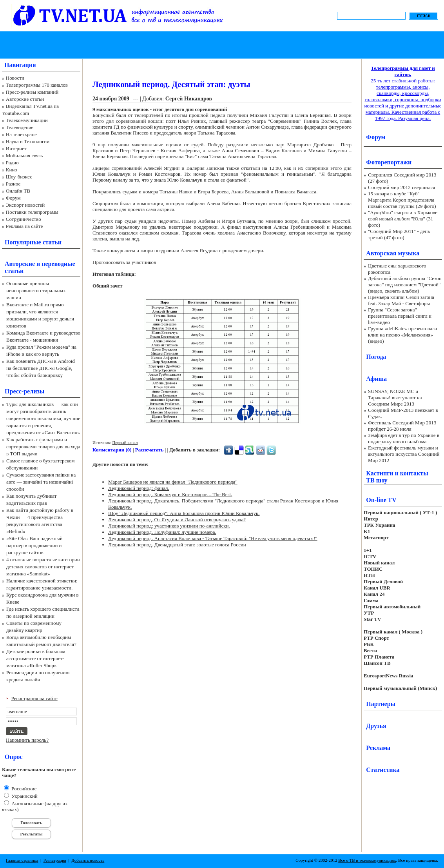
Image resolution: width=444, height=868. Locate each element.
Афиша (376, 379)
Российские (23, 789)
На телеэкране (21, 134)
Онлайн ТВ (18, 191)
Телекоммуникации (27, 120)
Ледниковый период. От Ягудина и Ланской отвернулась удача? (177, 520)
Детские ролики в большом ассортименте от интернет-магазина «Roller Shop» (36, 658)
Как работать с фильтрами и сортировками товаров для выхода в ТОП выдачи (43, 447)
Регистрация (55, 860)
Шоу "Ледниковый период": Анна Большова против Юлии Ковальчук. (184, 513)
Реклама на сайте (24, 226)
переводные (58, 264)
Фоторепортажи (389, 162)
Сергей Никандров (189, 99)
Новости (15, 78)
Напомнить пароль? (27, 740)
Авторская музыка (393, 253)
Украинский (24, 796)
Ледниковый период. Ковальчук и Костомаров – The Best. (170, 494)
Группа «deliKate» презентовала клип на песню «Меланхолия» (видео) (402, 335)
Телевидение (20, 127)
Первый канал (125, 442)
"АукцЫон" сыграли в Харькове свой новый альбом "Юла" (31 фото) (403, 219)
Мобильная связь (24, 156)
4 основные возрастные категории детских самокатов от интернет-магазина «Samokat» (43, 567)
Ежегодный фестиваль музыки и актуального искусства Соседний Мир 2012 (404, 454)
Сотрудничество (24, 219)
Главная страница (22, 860)
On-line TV (381, 500)
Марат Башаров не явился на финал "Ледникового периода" (173, 482)
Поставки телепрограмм (32, 212)
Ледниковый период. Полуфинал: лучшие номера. (162, 532)
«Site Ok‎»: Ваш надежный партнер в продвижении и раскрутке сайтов (34, 545)
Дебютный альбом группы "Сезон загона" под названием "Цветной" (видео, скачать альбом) (405, 285)
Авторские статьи (25, 99)
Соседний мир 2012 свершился (401, 187)
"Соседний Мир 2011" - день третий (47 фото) (399, 234)
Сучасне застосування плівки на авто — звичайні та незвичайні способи (41, 482)
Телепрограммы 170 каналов (37, 85)
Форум (13, 198)
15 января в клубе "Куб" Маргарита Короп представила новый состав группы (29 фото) (402, 200)
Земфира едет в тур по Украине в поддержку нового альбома (404, 438)
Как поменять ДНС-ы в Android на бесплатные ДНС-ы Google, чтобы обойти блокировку (41, 368)
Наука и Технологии (28, 141)
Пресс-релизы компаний (32, 92)
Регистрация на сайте (34, 698)
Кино (12, 170)
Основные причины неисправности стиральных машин (36, 290)
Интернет (16, 148)
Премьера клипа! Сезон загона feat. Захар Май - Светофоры (401, 300)
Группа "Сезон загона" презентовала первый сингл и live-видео (400, 316)
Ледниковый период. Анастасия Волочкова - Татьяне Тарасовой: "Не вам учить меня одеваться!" (213, 538)
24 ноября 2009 (111, 99)
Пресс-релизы (24, 391)
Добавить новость (88, 860)
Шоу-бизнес (19, 177)
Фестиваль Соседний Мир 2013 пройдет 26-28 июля (402, 426)
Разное (13, 184)
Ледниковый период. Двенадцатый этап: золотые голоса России (177, 545)
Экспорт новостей (25, 205)
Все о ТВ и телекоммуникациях (367, 860)
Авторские (20, 264)
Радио (12, 163)
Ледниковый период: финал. (139, 488)
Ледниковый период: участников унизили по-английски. (169, 526)
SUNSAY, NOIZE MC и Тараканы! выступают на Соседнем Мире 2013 (395, 398)
